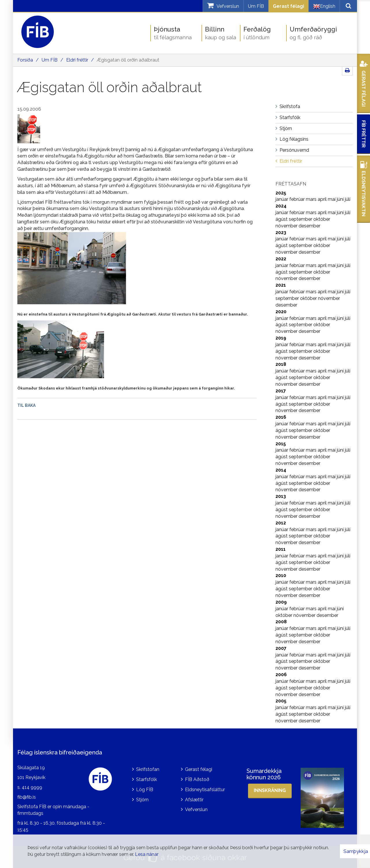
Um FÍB (256, 6)
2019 (281, 338)
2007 (281, 648)
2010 (281, 575)
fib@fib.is (27, 797)
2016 (281, 417)
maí (332, 199)
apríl (323, 199)
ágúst (282, 219)
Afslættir (194, 800)
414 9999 (32, 787)
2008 (281, 622)
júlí (348, 199)
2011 (281, 549)
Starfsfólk (147, 779)
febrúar (298, 199)
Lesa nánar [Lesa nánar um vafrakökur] (147, 854)
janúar (282, 199)
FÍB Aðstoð (197, 779)
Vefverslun (196, 809)
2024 (281, 206)
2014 (281, 470)
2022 (281, 259)
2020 (281, 312)
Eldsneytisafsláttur (205, 790)
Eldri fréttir (77, 60)
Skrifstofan (148, 769)
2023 (281, 232)
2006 (281, 675)
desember (309, 226)
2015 (281, 444)
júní (341, 199)
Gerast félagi (288, 6)
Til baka (26, 405)
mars (312, 199)
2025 (281, 193)
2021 (281, 285)
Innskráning (270, 790)
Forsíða (25, 60)
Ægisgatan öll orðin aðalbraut (128, 60)
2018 (281, 364)
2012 (281, 523)
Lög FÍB (145, 790)
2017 (281, 391)
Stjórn (142, 800)
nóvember (287, 226)
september (301, 219)
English (324, 6)
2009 (281, 602)
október (322, 219)
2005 (281, 701)
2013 (281, 496)
